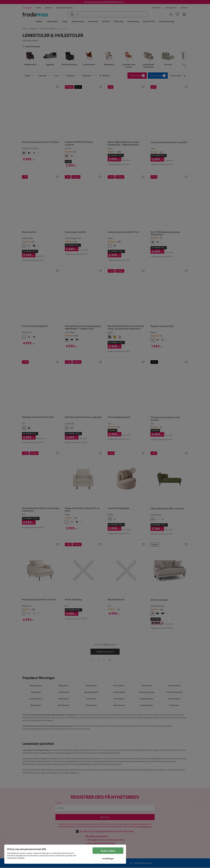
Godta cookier (108, 851)
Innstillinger (108, 858)
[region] (65, 854)
